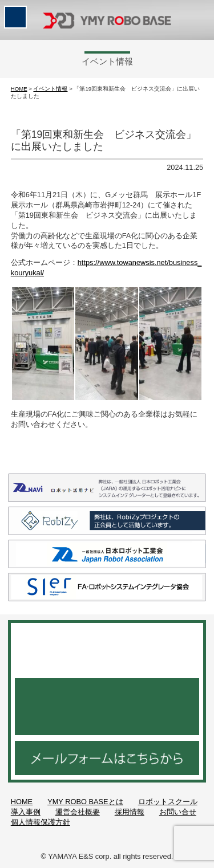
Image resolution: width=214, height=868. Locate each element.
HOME (19, 89)
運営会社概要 (78, 812)
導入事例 (26, 812)
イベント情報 (50, 89)
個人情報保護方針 (41, 822)
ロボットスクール (168, 802)
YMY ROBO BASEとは (85, 802)
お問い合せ (178, 812)
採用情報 (130, 812)
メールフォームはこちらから (107, 758)
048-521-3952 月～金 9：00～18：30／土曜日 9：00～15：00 (107, 707)
